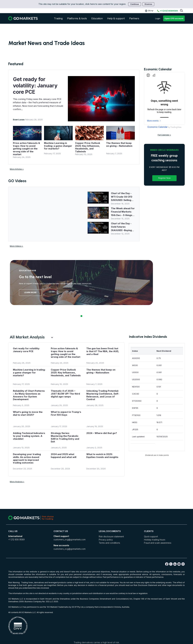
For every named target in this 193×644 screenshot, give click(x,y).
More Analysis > (17, 482)
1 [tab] (81, 316)
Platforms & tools (77, 18)
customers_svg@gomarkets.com (70, 539)
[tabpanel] (81, 283)
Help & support (116, 18)
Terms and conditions (109, 543)
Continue (135, 4)
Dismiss (148, 4)
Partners (134, 18)
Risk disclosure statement (111, 536)
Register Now (164, 178)
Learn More (30, 293)
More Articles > (17, 169)
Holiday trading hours (155, 540)
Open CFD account (174, 18)
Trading (58, 18)
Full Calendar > (164, 135)
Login (158, 18)
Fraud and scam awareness (158, 543)
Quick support (151, 536)
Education (97, 18)
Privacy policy (106, 540)
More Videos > (16, 246)
